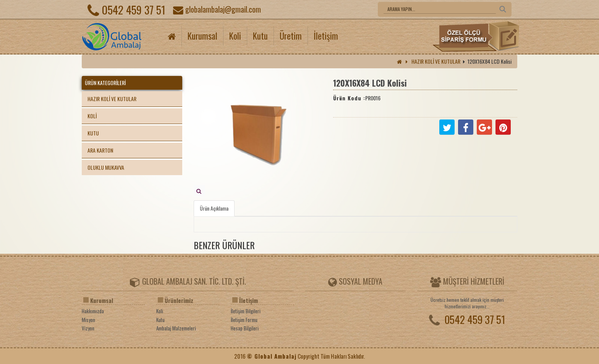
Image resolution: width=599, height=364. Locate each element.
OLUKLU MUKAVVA (106, 167)
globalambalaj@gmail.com (217, 9)
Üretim (291, 36)
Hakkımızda (93, 311)
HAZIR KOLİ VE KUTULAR (436, 61)
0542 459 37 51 (126, 9)
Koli (235, 36)
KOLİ (92, 116)
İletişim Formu (244, 320)
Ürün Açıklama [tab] (214, 208)
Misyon (88, 320)
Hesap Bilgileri (245, 328)
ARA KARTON (100, 150)
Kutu (260, 36)
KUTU (93, 133)
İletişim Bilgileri (246, 311)
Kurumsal (202, 36)
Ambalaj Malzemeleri (176, 328)
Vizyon (88, 328)
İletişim (326, 36)
